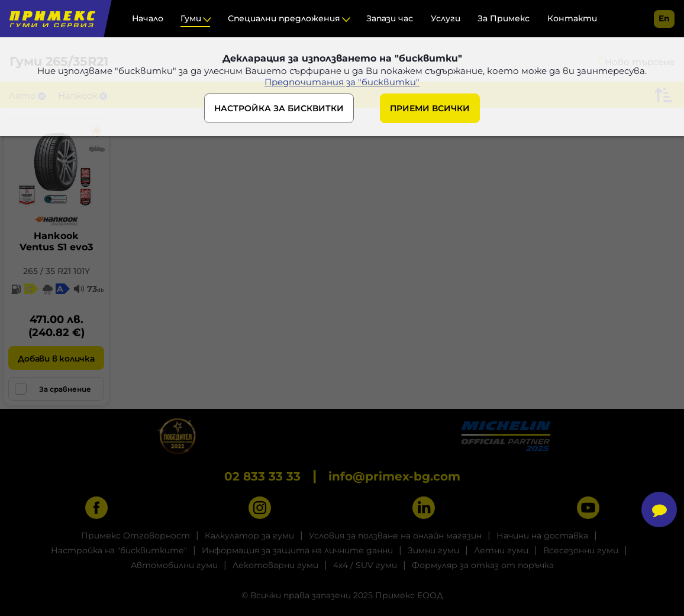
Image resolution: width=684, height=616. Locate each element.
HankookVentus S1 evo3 (56, 241)
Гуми (191, 18)
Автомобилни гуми (174, 565)
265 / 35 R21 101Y (57, 271)
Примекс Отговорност (135, 536)
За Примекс (504, 18)
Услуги (446, 18)
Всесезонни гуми (581, 550)
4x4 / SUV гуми (365, 565)
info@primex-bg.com (394, 476)
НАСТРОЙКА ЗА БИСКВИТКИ (279, 108)
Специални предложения (284, 18)
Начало (148, 18)
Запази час (390, 18)
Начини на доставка (542, 536)
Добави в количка (56, 359)
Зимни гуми (433, 550)
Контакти (572, 18)
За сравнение (53, 389)
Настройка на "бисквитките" (119, 550)
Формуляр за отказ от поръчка (483, 565)
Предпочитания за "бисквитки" (342, 82)
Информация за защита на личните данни (297, 550)
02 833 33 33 (262, 476)
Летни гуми (501, 550)
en (664, 18)
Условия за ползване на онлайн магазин (395, 536)
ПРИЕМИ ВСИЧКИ (430, 108)
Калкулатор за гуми (249, 536)
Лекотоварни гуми (275, 565)
